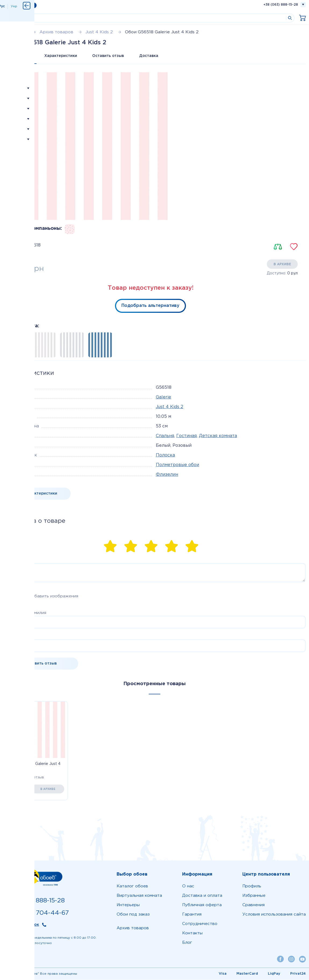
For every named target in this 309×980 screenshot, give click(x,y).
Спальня (165, 436)
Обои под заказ (133, 915)
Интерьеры (128, 905)
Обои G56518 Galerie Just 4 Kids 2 (35, 767)
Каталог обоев (132, 886)
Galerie (164, 398)
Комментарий (17, 560)
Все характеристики (37, 494)
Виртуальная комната (139, 896)
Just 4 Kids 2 (170, 407)
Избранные (254, 896)
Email (8, 637)
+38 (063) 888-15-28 (281, 5)
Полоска (165, 455)
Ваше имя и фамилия (25, 613)
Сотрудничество (200, 924)
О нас (188, 886)
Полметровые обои (177, 465)
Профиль (252, 886)
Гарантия (192, 915)
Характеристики (62, 56)
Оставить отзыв (111, 56)
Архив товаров (133, 928)
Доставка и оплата (202, 896)
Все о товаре (20, 56)
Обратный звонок (21, 925)
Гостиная (186, 436)
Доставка (152, 56)
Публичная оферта (202, 905)
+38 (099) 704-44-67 (36, 913)
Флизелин (167, 475)
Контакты (192, 933)
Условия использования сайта (274, 915)
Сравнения (254, 905)
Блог (187, 943)
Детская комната (218, 436)
